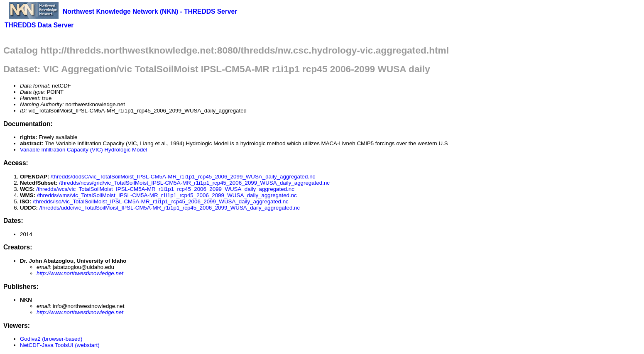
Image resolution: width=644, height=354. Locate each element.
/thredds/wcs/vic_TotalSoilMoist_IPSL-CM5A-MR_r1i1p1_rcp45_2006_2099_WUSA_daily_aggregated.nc (165, 189)
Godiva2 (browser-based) (51, 339)
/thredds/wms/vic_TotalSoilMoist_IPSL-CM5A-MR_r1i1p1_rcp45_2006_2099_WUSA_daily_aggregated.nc (167, 195)
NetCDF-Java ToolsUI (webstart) (60, 345)
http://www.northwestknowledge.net (80, 273)
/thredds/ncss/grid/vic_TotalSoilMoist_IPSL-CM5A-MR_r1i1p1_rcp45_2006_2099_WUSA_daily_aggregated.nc (194, 183)
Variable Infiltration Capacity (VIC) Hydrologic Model (83, 150)
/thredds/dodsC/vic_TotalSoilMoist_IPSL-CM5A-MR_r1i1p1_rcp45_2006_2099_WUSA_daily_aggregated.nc (183, 177)
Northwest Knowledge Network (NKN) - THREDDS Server (150, 11)
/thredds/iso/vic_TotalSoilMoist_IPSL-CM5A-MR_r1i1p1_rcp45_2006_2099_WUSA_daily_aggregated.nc (161, 201)
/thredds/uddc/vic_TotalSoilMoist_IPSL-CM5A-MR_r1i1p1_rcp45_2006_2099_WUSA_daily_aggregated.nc (170, 208)
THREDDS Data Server (39, 25)
